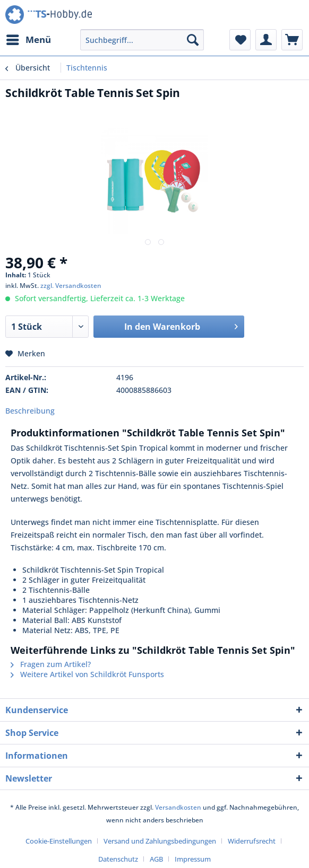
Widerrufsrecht (252, 841)
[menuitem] (28, 40)
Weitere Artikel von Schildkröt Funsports (87, 674)
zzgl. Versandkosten (71, 286)
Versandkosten (178, 807)
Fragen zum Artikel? (51, 664)
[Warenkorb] (292, 40)
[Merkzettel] (240, 40)
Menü (29, 38)
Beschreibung (30, 411)
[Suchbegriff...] (142, 40)
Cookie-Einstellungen (59, 841)
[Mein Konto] (266, 40)
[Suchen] (193, 40)
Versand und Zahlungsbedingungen (160, 841)
